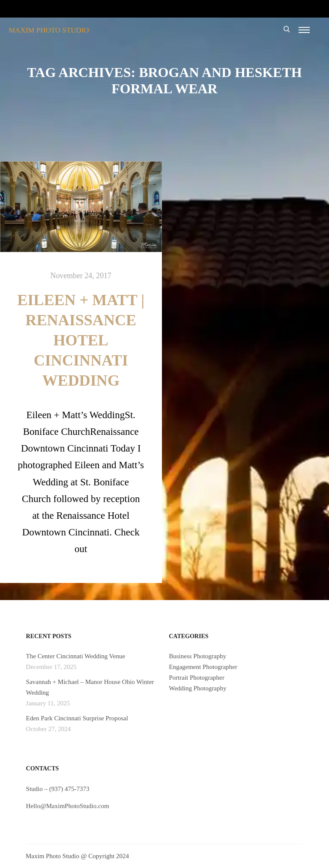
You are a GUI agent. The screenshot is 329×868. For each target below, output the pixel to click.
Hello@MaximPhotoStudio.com (68, 806)
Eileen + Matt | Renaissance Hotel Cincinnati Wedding (81, 340)
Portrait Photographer (197, 678)
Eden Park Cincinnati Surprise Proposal (77, 718)
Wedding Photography (197, 688)
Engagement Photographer (203, 667)
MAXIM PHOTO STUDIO (49, 30)
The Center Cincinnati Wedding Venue (76, 656)
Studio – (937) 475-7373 (58, 789)
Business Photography (197, 656)
